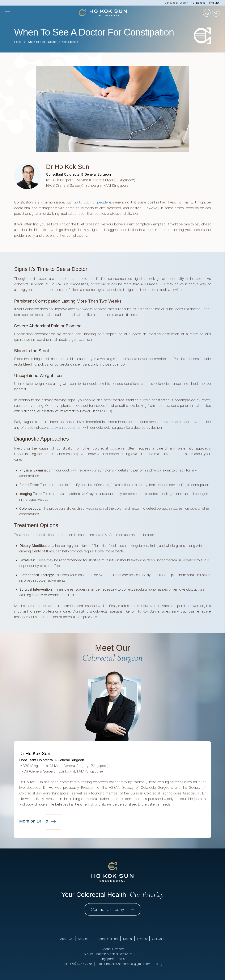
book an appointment (66, 427)
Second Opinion (107, 939)
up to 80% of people (91, 202)
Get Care (158, 939)
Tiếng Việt (213, 3)
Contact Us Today (112, 909)
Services (84, 939)
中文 (192, 3)
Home (18, 42)
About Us (66, 939)
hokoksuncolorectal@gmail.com (128, 964)
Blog (159, 964)
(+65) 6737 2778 (80, 964)
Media (127, 939)
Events (142, 939)
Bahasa (201, 3)
